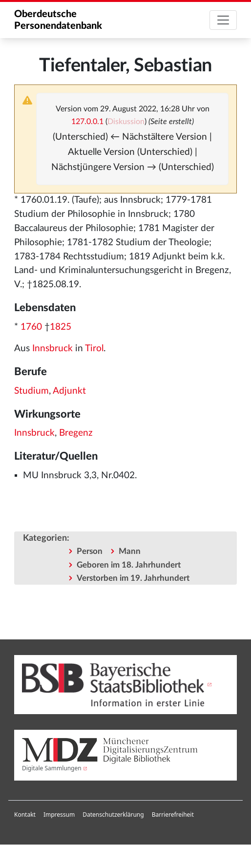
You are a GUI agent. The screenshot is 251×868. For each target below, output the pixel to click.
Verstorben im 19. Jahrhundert (133, 578)
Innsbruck (52, 349)
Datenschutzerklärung (113, 815)
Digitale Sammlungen (52, 768)
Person (90, 551)
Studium (31, 391)
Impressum (59, 815)
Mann (130, 551)
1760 (31, 327)
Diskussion (126, 122)
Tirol (94, 349)
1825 (61, 327)
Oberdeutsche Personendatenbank (58, 20)
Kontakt (25, 815)
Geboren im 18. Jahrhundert (129, 565)
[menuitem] (25, 815)
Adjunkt (69, 391)
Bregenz (76, 433)
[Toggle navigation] (223, 20)
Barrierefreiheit (173, 815)
